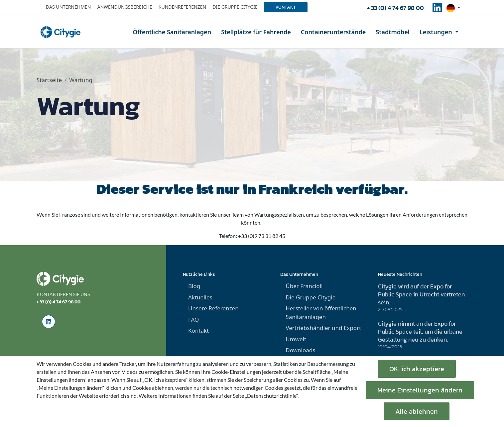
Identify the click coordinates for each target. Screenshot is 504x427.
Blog (194, 286)
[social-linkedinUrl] (437, 10)
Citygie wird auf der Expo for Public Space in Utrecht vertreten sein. (421, 294)
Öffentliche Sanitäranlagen (172, 32)
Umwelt (296, 339)
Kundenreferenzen (182, 7)
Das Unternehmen (68, 7)
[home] (61, 32)
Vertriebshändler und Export (323, 328)
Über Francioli (304, 286)
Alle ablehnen (417, 411)
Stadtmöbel (393, 32)
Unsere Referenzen (213, 308)
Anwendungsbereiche (125, 7)
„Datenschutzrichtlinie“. (272, 396)
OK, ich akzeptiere (417, 369)
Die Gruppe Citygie (235, 7)
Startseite (49, 80)
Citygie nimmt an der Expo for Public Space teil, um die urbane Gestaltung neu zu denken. (420, 331)
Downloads (300, 350)
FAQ (193, 320)
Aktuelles (200, 297)
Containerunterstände (333, 32)
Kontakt (286, 7)
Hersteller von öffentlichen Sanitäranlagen (321, 313)
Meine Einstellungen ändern (420, 390)
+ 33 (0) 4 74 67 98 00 (395, 8)
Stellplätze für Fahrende (256, 32)
